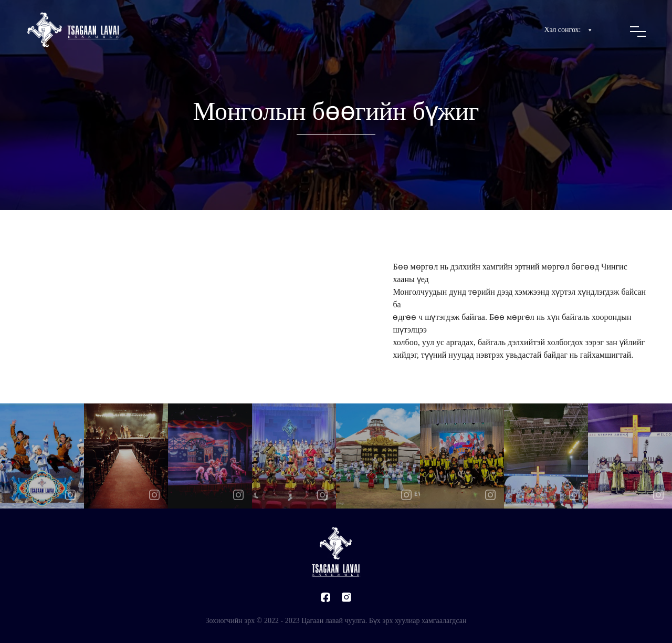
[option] (42, 456)
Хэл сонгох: (569, 30)
